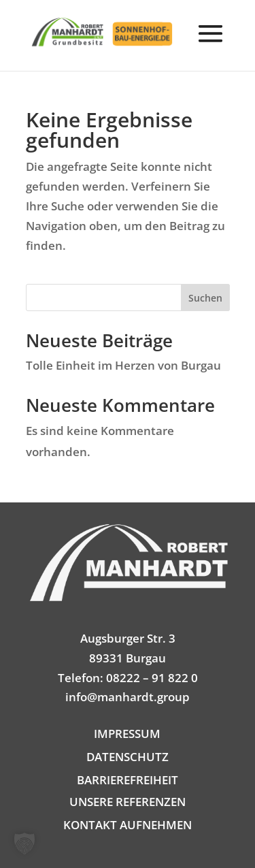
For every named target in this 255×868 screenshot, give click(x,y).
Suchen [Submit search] (205, 298)
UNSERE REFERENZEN (128, 802)
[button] (211, 44)
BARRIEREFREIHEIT (128, 780)
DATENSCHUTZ (128, 757)
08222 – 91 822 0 (152, 678)
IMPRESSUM (127, 734)
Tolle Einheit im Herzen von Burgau (123, 365)
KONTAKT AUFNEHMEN (128, 825)
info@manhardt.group (128, 697)
